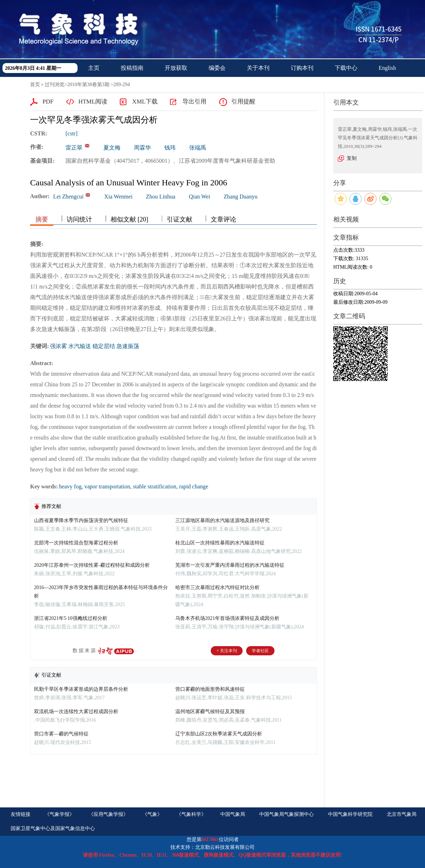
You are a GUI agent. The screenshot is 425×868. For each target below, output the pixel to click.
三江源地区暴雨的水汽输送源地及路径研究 (222, 520)
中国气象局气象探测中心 (287, 814)
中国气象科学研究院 (350, 814)
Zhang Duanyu (240, 197)
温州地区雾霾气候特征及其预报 (210, 712)
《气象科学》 (191, 814)
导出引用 (194, 102)
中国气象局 (233, 814)
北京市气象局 (402, 814)
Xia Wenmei (118, 197)
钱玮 (170, 148)
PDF (48, 102)
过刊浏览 (55, 85)
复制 (352, 158)
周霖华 (142, 148)
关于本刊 (258, 68)
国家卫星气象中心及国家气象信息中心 (53, 828)
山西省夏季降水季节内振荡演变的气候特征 (81, 520)
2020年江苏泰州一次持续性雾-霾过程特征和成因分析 (92, 565)
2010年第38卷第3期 (88, 85)
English (387, 68)
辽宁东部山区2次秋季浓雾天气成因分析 (219, 734)
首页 (35, 85)
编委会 (217, 68)
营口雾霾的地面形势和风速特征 (210, 689)
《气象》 (152, 814)
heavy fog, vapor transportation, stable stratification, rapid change (134, 486)
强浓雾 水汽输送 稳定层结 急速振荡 (95, 346)
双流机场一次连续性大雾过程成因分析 (76, 712)
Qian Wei (199, 197)
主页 (94, 68)
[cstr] (72, 133)
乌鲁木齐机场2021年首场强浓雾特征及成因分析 (227, 618)
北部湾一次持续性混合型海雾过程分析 (76, 543)
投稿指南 (132, 68)
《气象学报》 (59, 814)
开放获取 (176, 68)
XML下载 (145, 102)
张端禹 (198, 148)
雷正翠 (74, 148)
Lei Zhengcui (68, 197)
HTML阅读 (93, 102)
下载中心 (346, 68)
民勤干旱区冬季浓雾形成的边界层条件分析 (81, 689)
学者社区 (260, 651)
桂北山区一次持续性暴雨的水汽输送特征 (220, 543)
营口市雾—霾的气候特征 (61, 734)
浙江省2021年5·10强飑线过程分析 (71, 618)
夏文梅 (112, 148)
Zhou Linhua (161, 197)
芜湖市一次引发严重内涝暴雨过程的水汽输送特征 (230, 565)
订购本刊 (302, 68)
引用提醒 (243, 102)
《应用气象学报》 (108, 814)
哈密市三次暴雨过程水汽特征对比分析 (217, 587)
